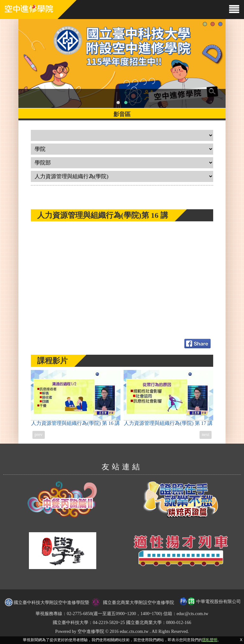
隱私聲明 (210, 640)
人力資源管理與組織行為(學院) (76, 398)
